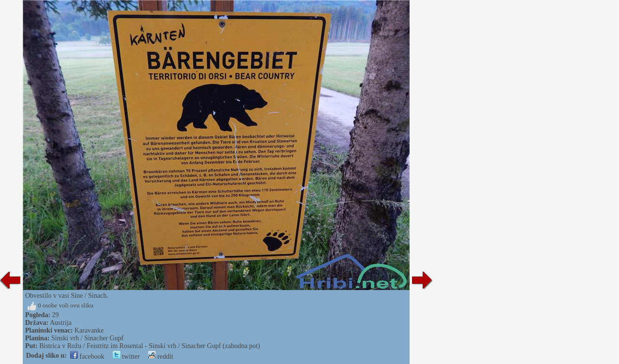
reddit (161, 357)
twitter (126, 357)
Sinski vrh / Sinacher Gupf (87, 338)
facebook (87, 357)
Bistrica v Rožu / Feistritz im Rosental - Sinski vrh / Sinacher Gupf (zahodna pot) (149, 346)
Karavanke (89, 330)
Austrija (61, 323)
